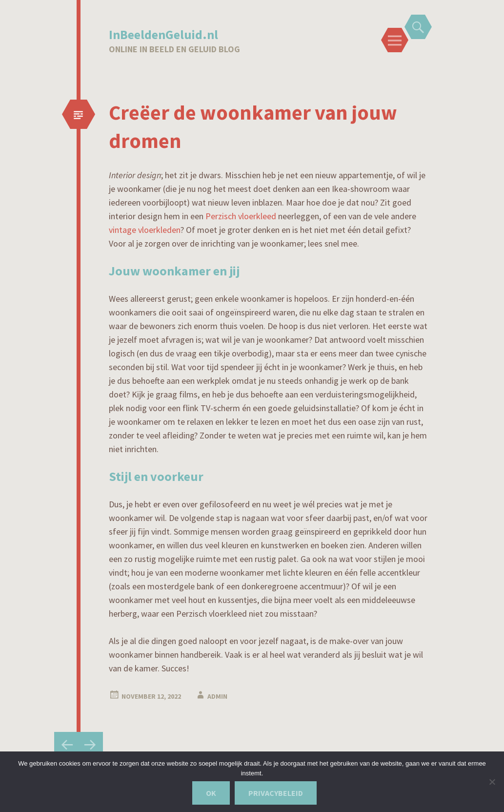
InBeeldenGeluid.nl (163, 34)
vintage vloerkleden (145, 230)
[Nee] (492, 782)
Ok (211, 793)
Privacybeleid (276, 793)
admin (217, 696)
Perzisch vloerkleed (242, 216)
